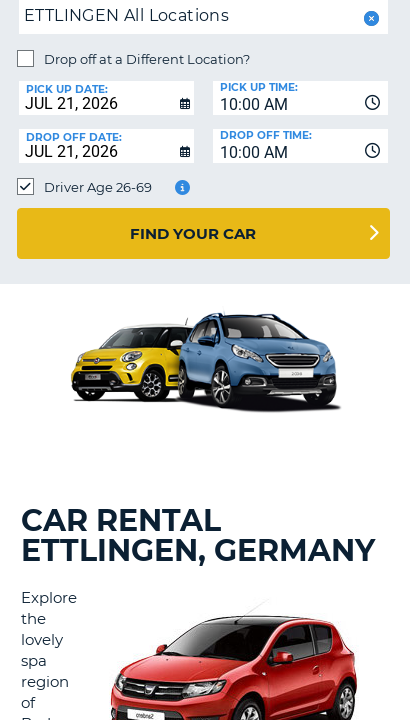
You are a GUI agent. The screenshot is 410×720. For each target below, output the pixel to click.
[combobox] (300, 98)
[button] (369, 18)
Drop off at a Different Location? (147, 59)
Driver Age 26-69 (98, 187)
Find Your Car (193, 233)
